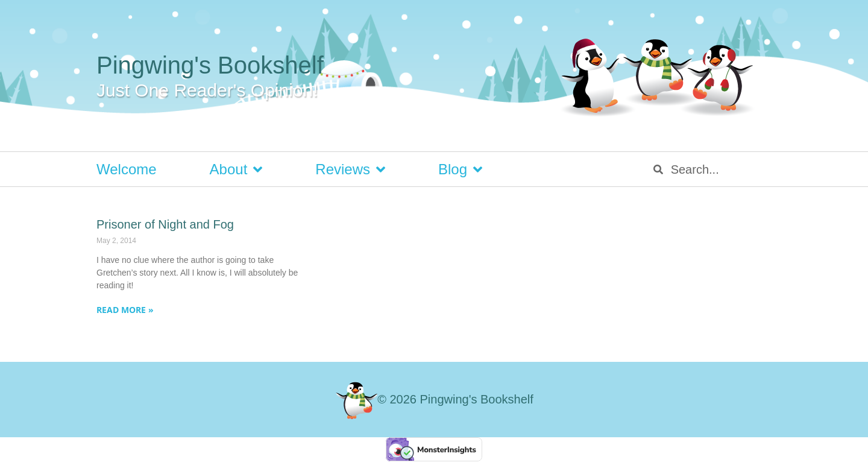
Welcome (127, 169)
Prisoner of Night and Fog (165, 224)
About (236, 169)
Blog (460, 169)
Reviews (350, 169)
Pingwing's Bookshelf (210, 65)
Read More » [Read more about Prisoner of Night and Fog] (125, 310)
